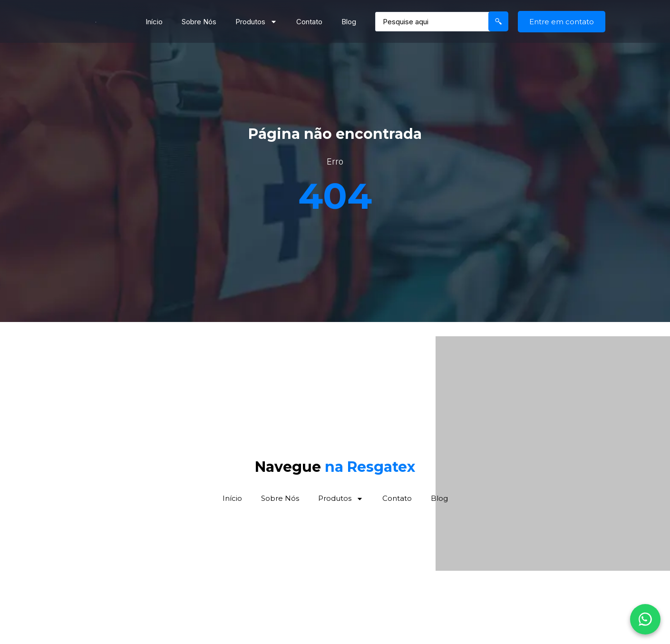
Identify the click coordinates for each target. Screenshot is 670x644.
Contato (309, 22)
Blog (349, 22)
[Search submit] (498, 21)
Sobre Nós (199, 22)
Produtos (256, 22)
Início (154, 22)
